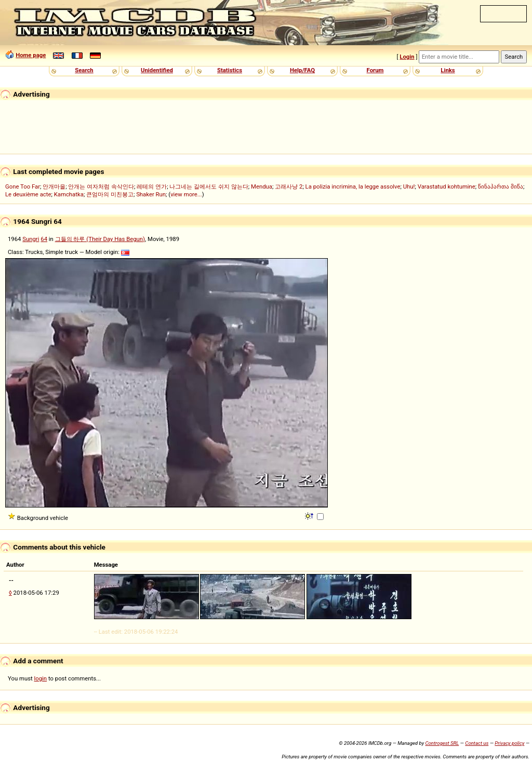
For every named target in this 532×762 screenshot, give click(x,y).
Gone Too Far (23, 186)
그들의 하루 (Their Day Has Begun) (100, 239)
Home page (31, 55)
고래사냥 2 (289, 186)
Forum (375, 70)
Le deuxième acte (28, 194)
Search (84, 70)
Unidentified (157, 70)
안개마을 (54, 186)
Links (448, 70)
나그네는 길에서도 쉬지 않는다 (209, 186)
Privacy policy (509, 743)
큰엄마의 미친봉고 (110, 194)
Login (407, 57)
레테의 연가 (152, 186)
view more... (186, 194)
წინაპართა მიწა (501, 186)
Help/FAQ (302, 70)
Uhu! (409, 186)
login (41, 678)
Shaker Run (151, 194)
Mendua (262, 186)
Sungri (31, 239)
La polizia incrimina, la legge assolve (353, 186)
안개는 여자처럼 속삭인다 (101, 186)
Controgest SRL (442, 743)
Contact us (477, 743)
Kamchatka (69, 194)
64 (44, 239)
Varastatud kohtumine (447, 186)
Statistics (230, 70)
